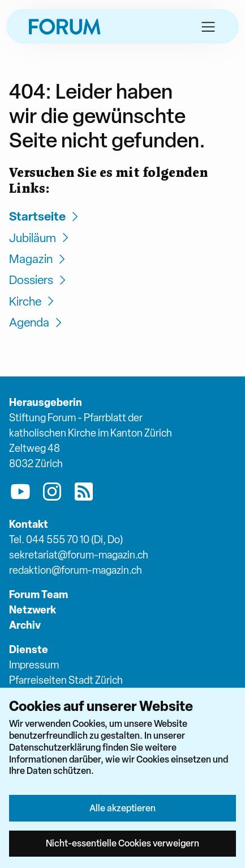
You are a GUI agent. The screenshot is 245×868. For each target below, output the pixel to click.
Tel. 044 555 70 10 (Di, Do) (66, 539)
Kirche (33, 301)
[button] (208, 27)
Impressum (34, 665)
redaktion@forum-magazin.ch (76, 570)
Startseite (45, 216)
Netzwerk (33, 610)
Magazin (39, 259)
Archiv (25, 625)
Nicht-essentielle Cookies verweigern (122, 843)
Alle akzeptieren (122, 808)
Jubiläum (40, 238)
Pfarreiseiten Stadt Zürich (66, 680)
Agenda (37, 322)
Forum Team (38, 594)
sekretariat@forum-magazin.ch (79, 555)
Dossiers (39, 280)
